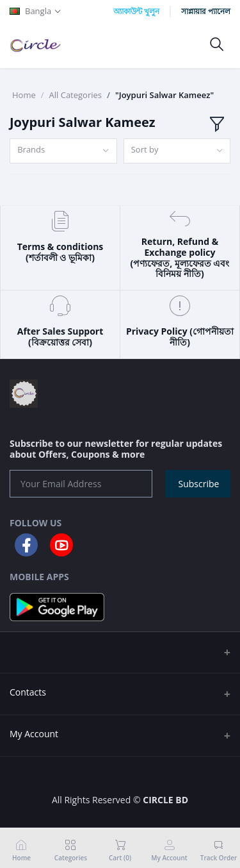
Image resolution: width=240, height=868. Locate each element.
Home (24, 95)
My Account (34, 734)
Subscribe (199, 484)
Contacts (28, 692)
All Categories (76, 95)
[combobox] (63, 151)
